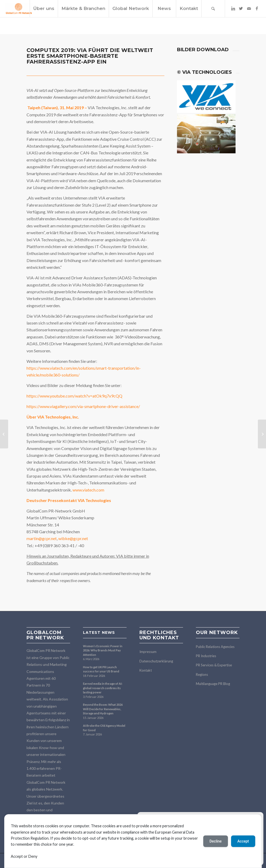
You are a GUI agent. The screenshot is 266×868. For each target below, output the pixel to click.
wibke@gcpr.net (73, 538)
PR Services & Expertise (214, 665)
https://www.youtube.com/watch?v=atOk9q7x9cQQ (74, 396)
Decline (216, 841)
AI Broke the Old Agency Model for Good (104, 728)
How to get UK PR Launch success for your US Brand (101, 669)
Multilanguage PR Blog (213, 684)
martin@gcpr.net (42, 538)
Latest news (99, 632)
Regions (202, 674)
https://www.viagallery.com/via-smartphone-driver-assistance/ (83, 406)
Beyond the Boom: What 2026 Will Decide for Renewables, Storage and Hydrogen (103, 709)
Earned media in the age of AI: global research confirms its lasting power (103, 688)
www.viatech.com (88, 490)
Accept (243, 841)
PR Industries (206, 656)
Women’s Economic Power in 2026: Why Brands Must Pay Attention (103, 650)
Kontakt (146, 670)
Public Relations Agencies (215, 647)
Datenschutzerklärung (156, 661)
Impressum (148, 652)
